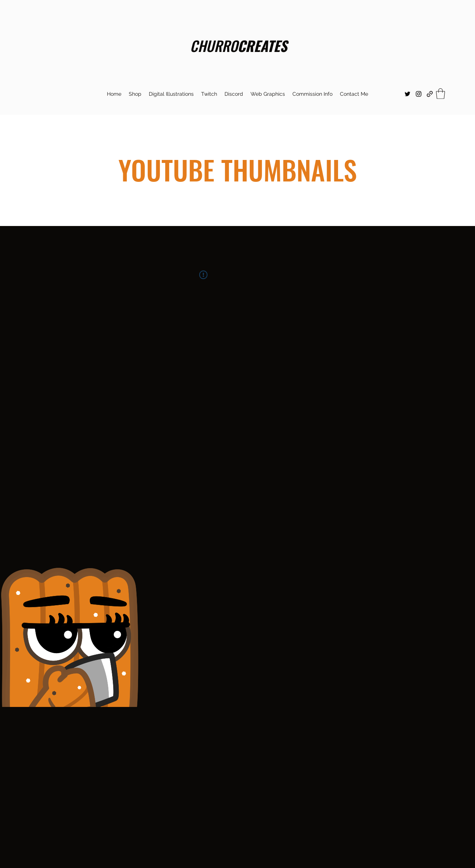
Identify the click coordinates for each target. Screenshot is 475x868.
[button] (209, 94)
